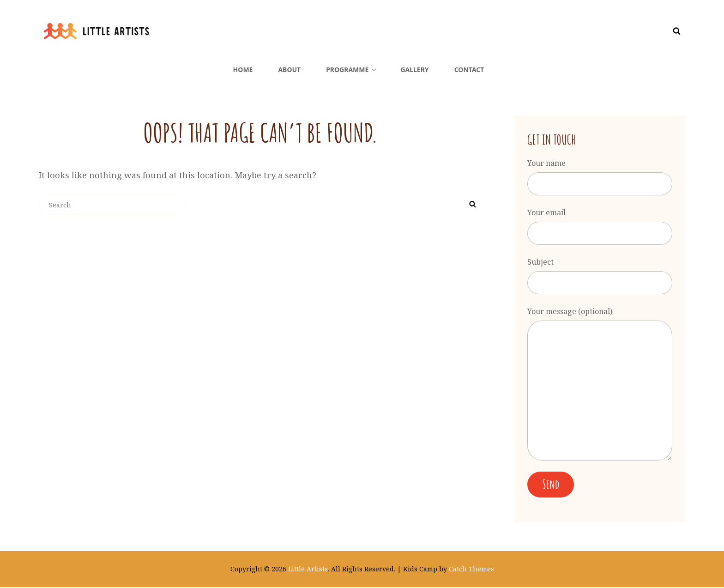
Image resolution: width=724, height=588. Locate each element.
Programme (352, 70)
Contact (469, 70)
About (289, 70)
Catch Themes (471, 570)
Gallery (414, 70)
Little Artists (308, 570)
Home (243, 70)
